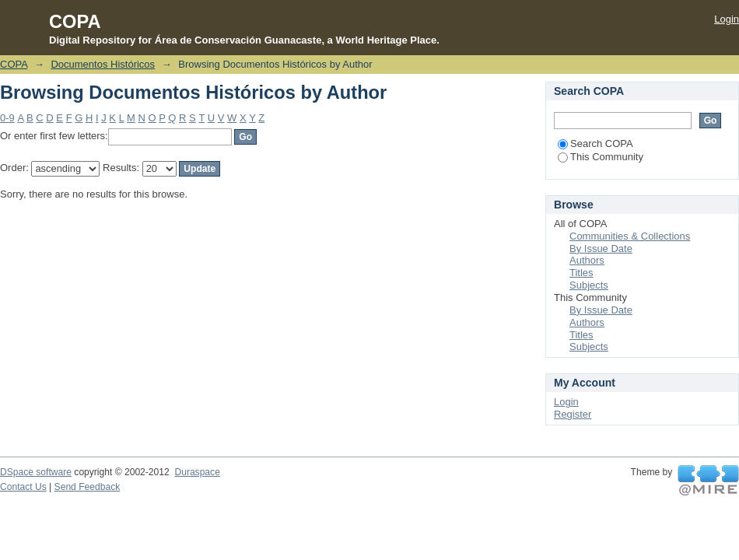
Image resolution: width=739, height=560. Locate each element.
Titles (581, 273)
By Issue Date (601, 248)
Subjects (589, 285)
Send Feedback (88, 487)
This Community (601, 157)
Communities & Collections (630, 236)
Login (727, 19)
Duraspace (197, 472)
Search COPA (595, 143)
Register (573, 414)
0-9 (7, 118)
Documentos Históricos (103, 64)
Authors (587, 260)
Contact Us (23, 487)
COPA (14, 64)
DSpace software (36, 472)
